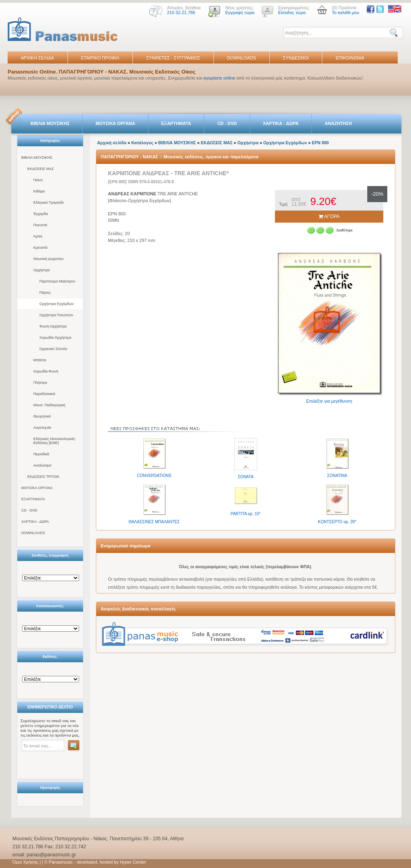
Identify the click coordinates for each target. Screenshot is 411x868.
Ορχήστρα (42, 270)
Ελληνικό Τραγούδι (49, 203)
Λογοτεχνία (42, 428)
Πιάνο (38, 180)
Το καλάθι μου (346, 12)
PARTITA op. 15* (246, 514)
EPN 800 (320, 143)
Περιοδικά (41, 454)
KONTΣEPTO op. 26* (337, 522)
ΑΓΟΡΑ (329, 217)
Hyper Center (133, 862)
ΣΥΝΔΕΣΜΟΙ (296, 58)
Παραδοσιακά (44, 394)
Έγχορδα (41, 214)
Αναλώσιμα (42, 465)
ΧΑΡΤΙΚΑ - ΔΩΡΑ (281, 123)
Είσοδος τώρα (292, 12)
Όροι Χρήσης (25, 862)
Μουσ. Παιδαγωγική (49, 405)
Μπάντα (40, 360)
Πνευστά (40, 225)
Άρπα (38, 236)
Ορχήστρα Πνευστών (56, 315)
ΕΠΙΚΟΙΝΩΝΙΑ (350, 58)
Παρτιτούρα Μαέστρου (57, 281)
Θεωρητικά (42, 416)
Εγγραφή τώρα (240, 12)
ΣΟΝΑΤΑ (245, 477)
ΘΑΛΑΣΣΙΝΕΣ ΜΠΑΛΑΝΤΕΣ (154, 522)
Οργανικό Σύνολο (53, 349)
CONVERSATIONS (154, 476)
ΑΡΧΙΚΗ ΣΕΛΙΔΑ (38, 58)
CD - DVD (227, 123)
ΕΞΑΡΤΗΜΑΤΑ (176, 123)
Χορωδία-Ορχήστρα (55, 338)
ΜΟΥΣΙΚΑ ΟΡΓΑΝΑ (115, 123)
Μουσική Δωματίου (48, 259)
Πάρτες (45, 293)
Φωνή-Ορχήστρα (53, 326)
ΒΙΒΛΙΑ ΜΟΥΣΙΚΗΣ (50, 123)
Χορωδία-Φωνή (46, 371)
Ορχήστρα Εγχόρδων (56, 304)
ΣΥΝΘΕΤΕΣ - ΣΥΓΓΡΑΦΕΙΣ (173, 58)
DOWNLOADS (242, 58)
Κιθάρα (39, 191)
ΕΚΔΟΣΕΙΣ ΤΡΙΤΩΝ (43, 477)
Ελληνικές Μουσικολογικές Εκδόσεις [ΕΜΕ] (54, 441)
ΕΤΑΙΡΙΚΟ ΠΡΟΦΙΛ (100, 58)
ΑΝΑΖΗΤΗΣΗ (338, 123)
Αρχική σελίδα (112, 143)
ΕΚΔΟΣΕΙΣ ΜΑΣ (41, 169)
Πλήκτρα (40, 383)
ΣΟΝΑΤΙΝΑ (337, 476)
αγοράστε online (219, 78)
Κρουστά (40, 248)
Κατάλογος (142, 143)
